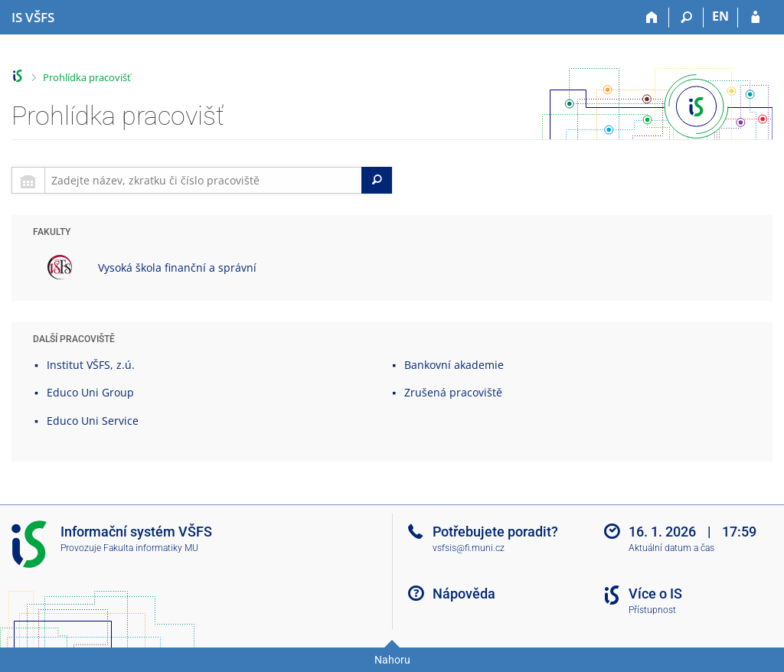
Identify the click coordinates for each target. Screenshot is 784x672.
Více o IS (655, 594)
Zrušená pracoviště (453, 392)
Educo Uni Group (90, 392)
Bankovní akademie (454, 365)
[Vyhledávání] (686, 18)
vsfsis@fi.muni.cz (469, 548)
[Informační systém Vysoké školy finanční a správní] (33, 18)
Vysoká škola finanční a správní (177, 267)
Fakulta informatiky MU (151, 548)
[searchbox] (203, 180)
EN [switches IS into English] (720, 16)
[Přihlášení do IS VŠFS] (755, 18)
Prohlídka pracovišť (87, 77)
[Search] (377, 180)
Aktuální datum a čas (671, 548)
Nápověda (464, 594)
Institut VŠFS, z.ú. (91, 365)
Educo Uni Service (93, 421)
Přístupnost (652, 610)
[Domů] (652, 18)
